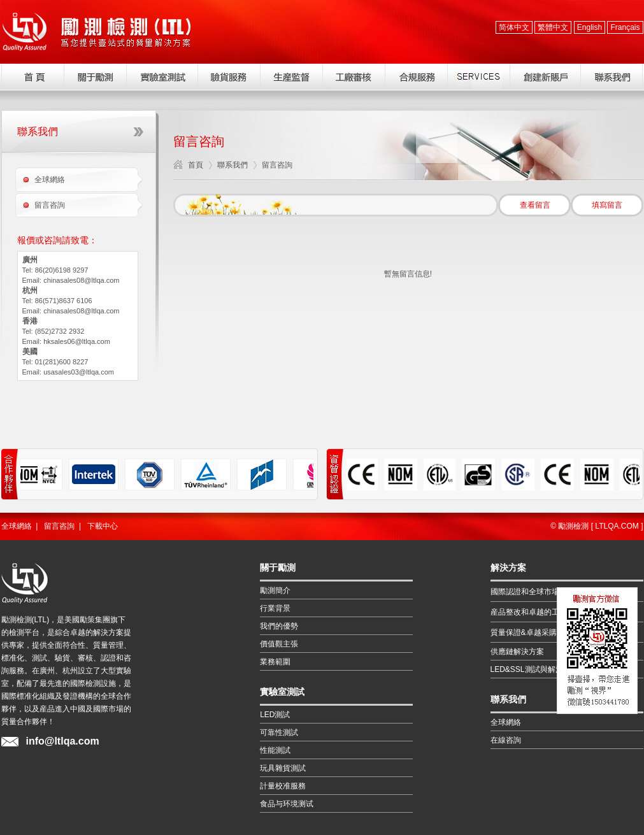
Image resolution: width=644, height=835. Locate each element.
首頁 (196, 165)
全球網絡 (50, 180)
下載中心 (103, 526)
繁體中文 (553, 27)
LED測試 (275, 715)
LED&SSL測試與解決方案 (534, 669)
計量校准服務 (283, 786)
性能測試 (275, 750)
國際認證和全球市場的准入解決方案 (552, 592)
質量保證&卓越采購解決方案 (539, 632)
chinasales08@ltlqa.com (81, 280)
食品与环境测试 (287, 804)
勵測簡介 (275, 590)
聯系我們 (233, 165)
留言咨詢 (50, 205)
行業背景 (275, 608)
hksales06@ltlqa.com (77, 341)
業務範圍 (275, 662)
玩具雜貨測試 (283, 768)
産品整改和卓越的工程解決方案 (544, 612)
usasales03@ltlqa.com (79, 372)
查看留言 (535, 205)
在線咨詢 (506, 740)
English (590, 27)
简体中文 (514, 27)
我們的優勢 (279, 626)
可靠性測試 (279, 732)
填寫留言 (607, 205)
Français (625, 27)
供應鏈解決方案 (517, 652)
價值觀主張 (279, 644)
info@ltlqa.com (63, 741)
